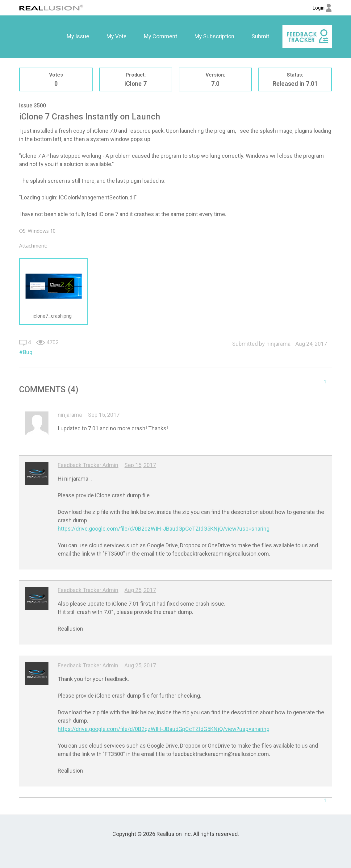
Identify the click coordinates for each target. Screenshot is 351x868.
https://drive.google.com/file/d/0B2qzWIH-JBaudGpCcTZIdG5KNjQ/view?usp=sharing (164, 529)
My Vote (117, 36)
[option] (78, 36)
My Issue (78, 36)
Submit (260, 36)
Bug (28, 352)
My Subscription (214, 36)
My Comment (161, 36)
